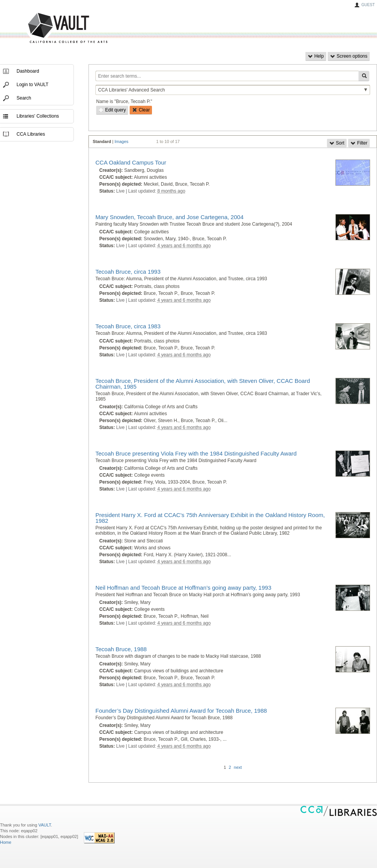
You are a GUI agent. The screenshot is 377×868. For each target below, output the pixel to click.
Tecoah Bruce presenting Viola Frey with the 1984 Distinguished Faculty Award (196, 453)
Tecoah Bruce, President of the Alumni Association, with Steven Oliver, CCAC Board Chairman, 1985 (203, 384)
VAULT (38, 28)
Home (6, 842)
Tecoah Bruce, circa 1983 (128, 326)
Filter (359, 143)
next (238, 767)
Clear (141, 110)
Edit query (112, 110)
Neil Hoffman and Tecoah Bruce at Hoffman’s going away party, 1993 (183, 588)
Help (316, 56)
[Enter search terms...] (227, 76)
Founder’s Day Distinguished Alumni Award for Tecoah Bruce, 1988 (181, 711)
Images (122, 141)
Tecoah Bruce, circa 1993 (128, 272)
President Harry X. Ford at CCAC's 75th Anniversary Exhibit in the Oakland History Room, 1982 (210, 518)
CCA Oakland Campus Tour (131, 162)
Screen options (349, 56)
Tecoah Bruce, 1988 (121, 649)
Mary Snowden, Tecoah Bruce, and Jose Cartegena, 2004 (169, 217)
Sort (337, 143)
